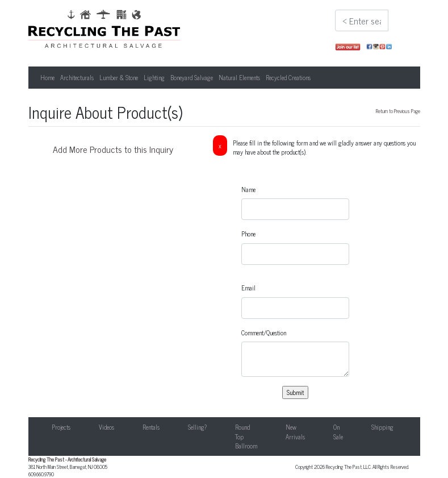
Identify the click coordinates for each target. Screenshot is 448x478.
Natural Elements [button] (239, 77)
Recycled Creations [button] (288, 77)
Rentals (151, 427)
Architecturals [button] (77, 77)
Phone (248, 234)
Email (248, 288)
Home (47, 77)
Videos (106, 427)
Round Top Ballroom (246, 436)
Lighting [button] (154, 77)
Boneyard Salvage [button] (192, 77)
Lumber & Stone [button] (119, 77)
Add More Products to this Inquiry (113, 149)
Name (248, 190)
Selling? (197, 427)
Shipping (382, 427)
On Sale (338, 432)
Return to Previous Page (398, 111)
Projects (61, 427)
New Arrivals (295, 432)
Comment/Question (264, 333)
